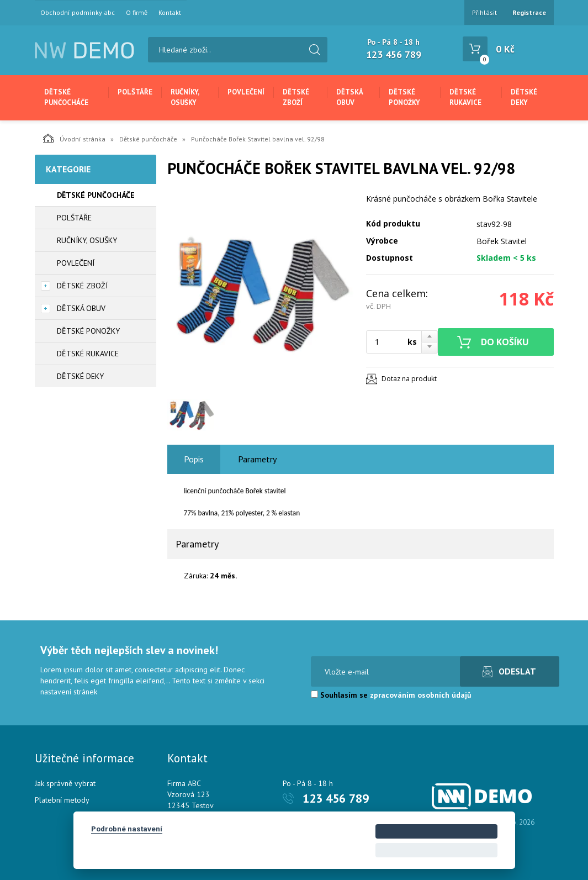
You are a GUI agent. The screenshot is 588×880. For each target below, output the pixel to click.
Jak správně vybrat (65, 783)
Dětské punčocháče (66, 97)
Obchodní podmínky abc (78, 13)
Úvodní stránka (74, 138)
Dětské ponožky (404, 97)
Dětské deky (524, 97)
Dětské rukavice (465, 97)
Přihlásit (484, 12)
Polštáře (135, 92)
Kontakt (170, 13)
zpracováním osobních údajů (421, 695)
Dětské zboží (296, 97)
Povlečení (246, 92)
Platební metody (62, 800)
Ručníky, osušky (185, 97)
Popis (194, 459)
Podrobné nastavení (127, 829)
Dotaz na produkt (409, 379)
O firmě (137, 13)
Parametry (257, 459)
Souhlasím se (391, 695)
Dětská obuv (349, 97)
